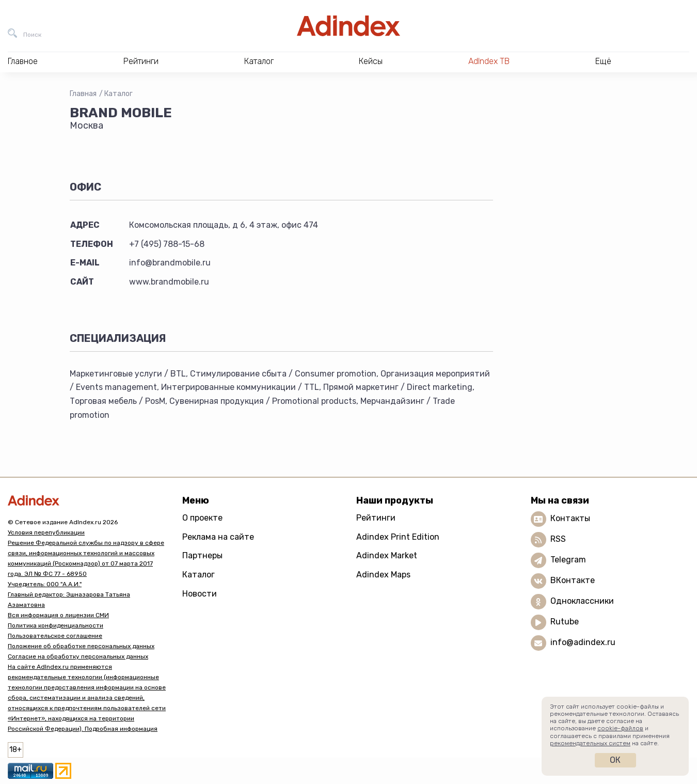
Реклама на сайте (218, 537)
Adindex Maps (383, 575)
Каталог (118, 94)
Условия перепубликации (46, 532)
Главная (83, 94)
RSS (558, 539)
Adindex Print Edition (398, 537)
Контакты (570, 518)
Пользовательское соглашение (55, 636)
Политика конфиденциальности (56, 625)
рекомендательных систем (590, 743)
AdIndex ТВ (489, 61)
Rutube (565, 622)
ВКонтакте (573, 580)
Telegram (568, 560)
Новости (200, 594)
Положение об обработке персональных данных (81, 646)
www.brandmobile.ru (169, 282)
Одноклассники (582, 601)
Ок (615, 760)
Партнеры (202, 555)
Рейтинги (376, 518)
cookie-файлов (620, 728)
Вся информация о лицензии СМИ (58, 615)
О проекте (202, 518)
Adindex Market (387, 555)
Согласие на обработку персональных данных (78, 656)
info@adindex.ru (583, 642)
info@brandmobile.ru (170, 263)
